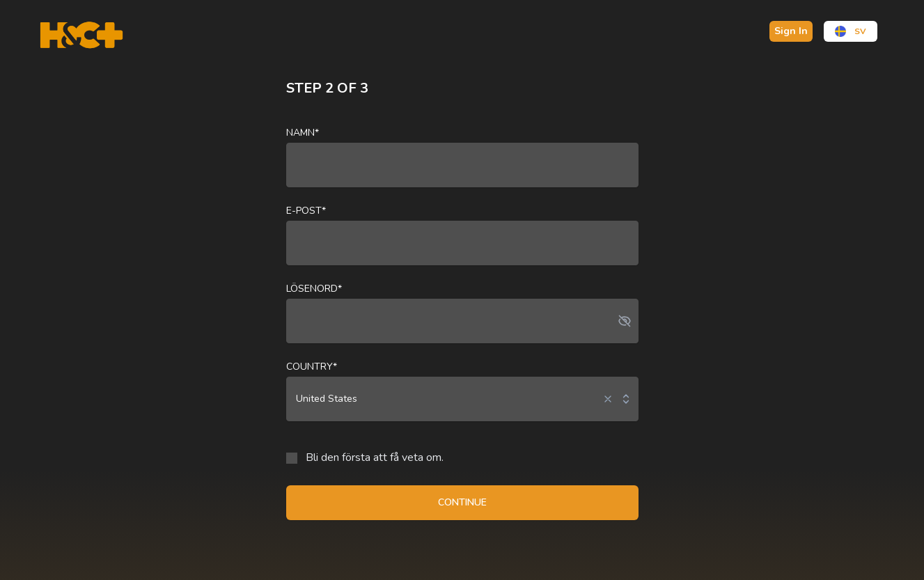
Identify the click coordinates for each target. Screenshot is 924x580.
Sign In (791, 31)
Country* (312, 367)
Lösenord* (314, 289)
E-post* (306, 211)
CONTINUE (462, 502)
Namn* (303, 133)
